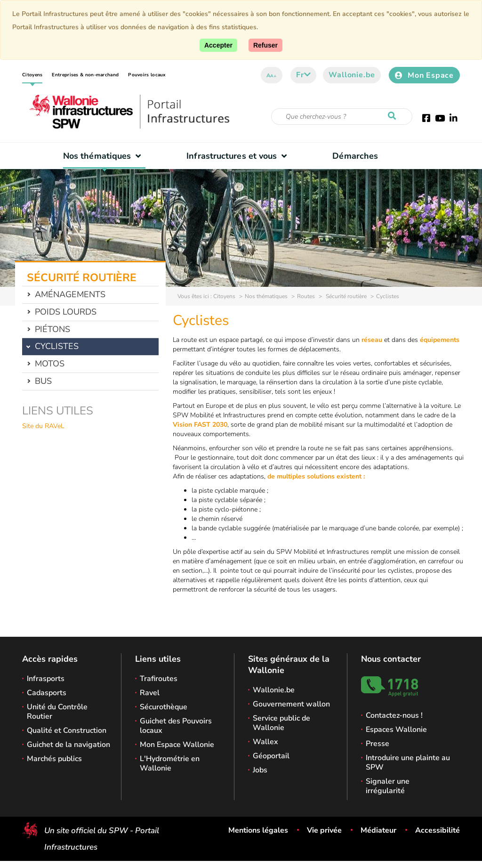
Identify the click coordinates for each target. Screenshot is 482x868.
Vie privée (324, 830)
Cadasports (47, 693)
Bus (43, 381)
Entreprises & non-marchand (85, 75)
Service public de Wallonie (281, 723)
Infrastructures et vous (239, 156)
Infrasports (46, 679)
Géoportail (271, 756)
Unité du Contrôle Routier (57, 712)
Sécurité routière (345, 296)
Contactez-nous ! (394, 715)
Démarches (355, 156)
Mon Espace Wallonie (177, 745)
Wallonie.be (352, 75)
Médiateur (378, 830)
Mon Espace (424, 75)
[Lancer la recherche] (394, 116)
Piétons (52, 329)
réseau (372, 340)
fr (303, 75)
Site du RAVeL (43, 426)
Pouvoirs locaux (147, 75)
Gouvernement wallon (291, 704)
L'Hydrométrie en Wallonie (170, 763)
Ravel (150, 693)
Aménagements (70, 294)
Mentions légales (258, 830)
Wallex (265, 742)
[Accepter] (218, 45)
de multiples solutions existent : (316, 476)
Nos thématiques (104, 156)
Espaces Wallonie (396, 730)
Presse (378, 744)
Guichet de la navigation (68, 745)
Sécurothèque (164, 707)
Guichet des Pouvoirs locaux (176, 726)
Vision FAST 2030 (200, 425)
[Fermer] (265, 45)
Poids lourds (66, 312)
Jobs (260, 770)
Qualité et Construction (67, 730)
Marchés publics (54, 759)
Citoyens (32, 75)
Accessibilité (438, 830)
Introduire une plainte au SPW (408, 763)
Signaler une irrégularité (388, 786)
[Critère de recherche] (342, 117)
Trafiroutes (159, 679)
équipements (440, 340)
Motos (50, 364)
